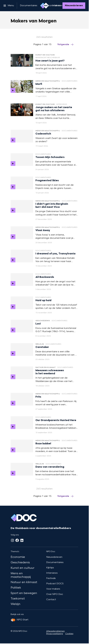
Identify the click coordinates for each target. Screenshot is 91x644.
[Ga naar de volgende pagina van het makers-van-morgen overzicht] (66, 45)
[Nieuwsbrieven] (74, 6)
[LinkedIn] (22, 540)
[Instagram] (12, 540)
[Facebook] (17, 540)
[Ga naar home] (44, 6)
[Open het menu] (9, 6)
